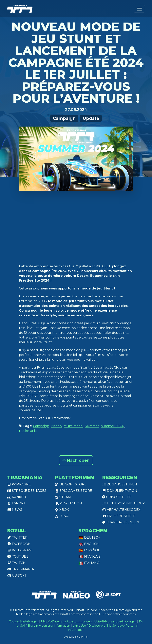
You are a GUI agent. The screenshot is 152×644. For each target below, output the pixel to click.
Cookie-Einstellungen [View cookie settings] (24, 621)
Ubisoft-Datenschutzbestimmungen (67, 621)
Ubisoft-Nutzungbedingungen (116, 621)
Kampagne (19, 484)
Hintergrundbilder (123, 503)
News (15, 510)
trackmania (28, 431)
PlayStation (68, 503)
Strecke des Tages (27, 491)
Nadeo (57, 426)
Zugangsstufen (120, 484)
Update (91, 118)
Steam (63, 497)
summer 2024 (112, 426)
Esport (16, 503)
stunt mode (73, 426)
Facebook (19, 544)
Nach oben (76, 460)
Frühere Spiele (119, 516)
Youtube (18, 557)
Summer (92, 426)
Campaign (64, 118)
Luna (62, 516)
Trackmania (20, 569)
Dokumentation (120, 491)
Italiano (89, 563)
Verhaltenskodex (121, 510)
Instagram (19, 550)
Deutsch (89, 538)
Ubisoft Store (71, 484)
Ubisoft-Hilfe (117, 497)
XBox (62, 510)
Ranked (17, 497)
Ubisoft (17, 575)
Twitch (16, 563)
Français (89, 557)
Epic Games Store (73, 491)
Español (89, 550)
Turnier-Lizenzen (121, 522)
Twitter (17, 538)
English (89, 544)
